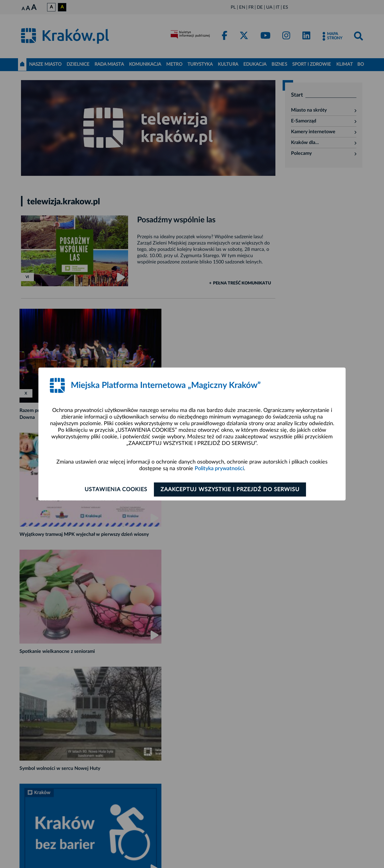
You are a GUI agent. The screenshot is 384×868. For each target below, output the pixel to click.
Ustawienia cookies (114, 490)
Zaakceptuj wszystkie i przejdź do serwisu (231, 490)
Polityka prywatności (219, 469)
